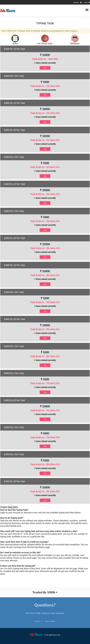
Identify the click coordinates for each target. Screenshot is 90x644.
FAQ (53, 613)
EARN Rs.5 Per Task (14, 76)
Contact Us (46, 613)
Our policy (37, 621)
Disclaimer (60, 613)
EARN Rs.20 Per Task (15, 130)
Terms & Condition (50, 621)
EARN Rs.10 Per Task (15, 49)
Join (45, 68)
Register (78, 2)
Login (87, 2)
